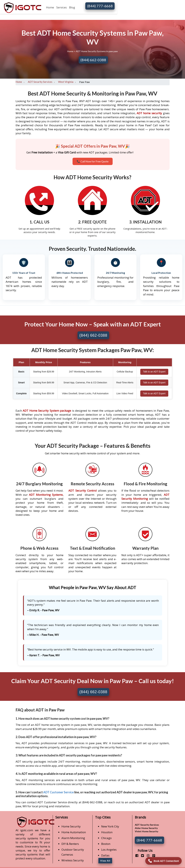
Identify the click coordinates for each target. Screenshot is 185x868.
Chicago (106, 838)
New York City (110, 826)
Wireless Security (73, 860)
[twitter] (141, 856)
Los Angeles (109, 850)
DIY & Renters (70, 844)
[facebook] (136, 856)
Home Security (71, 826)
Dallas (105, 855)
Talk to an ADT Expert (154, 372)
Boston (106, 844)
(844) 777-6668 (100, 6)
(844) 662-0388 (93, 60)
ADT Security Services (40, 82)
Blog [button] (72, 7)
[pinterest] (152, 856)
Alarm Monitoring (73, 838)
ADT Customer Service (58, 792)
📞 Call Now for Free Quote (93, 161)
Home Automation (74, 832)
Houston (107, 832)
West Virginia (66, 82)
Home (50, 7)
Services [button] (62, 7)
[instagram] (147, 856)
